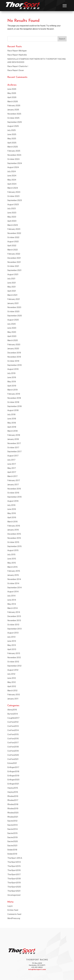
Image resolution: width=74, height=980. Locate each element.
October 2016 (13, 493)
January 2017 (13, 485)
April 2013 (12, 649)
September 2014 (15, 588)
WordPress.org (14, 918)
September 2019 (14, 365)
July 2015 (11, 555)
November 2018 (14, 398)
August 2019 (13, 369)
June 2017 (12, 464)
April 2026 (12, 97)
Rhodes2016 (13, 796)
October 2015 (13, 542)
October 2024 (13, 159)
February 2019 (14, 394)
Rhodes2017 (13, 800)
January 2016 (13, 530)
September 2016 (14, 497)
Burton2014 (13, 714)
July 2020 (12, 324)
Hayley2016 (13, 792)
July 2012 (11, 674)
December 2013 (14, 616)
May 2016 (12, 513)
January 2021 (13, 303)
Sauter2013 (12, 825)
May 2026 (12, 93)
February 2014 (14, 612)
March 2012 (12, 691)
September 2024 (15, 163)
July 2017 (11, 460)
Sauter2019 (12, 837)
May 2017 (12, 468)
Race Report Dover (16, 70)
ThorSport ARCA (15, 858)
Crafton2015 (13, 734)
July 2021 (11, 279)
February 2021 (14, 299)
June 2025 (12, 134)
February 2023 (14, 229)
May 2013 (12, 645)
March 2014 (13, 608)
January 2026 (13, 110)
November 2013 (14, 620)
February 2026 (14, 106)
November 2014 (14, 579)
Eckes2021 (12, 763)
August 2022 (13, 242)
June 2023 (12, 213)
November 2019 (14, 357)
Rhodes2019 (13, 809)
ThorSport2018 (14, 879)
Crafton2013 (13, 726)
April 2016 (12, 517)
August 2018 (13, 410)
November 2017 (14, 443)
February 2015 (14, 571)
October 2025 (13, 118)
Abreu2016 (12, 710)
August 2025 (13, 126)
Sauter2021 (12, 846)
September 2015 (14, 546)
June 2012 (12, 678)
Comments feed (14, 914)
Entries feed (13, 910)
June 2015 (12, 559)
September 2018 (14, 406)
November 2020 (14, 307)
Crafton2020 (13, 755)
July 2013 (11, 637)
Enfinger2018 (13, 771)
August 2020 (13, 320)
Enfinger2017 (13, 767)
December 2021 (14, 258)
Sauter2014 (13, 829)
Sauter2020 (13, 841)
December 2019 (14, 353)
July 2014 (11, 596)
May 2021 (12, 287)
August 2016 (13, 501)
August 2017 (13, 456)
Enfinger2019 (13, 776)
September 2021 (14, 270)
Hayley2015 (13, 788)
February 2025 (14, 151)
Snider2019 (12, 854)
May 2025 (12, 139)
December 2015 (14, 534)
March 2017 (12, 476)
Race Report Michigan (17, 51)
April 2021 (12, 291)
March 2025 (13, 147)
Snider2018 (12, 850)
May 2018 (12, 423)
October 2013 (13, 625)
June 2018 (12, 419)
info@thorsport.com (37, 969)
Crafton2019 (13, 751)
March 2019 (12, 390)
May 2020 (12, 332)
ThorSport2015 (14, 866)
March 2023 (13, 225)
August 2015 (13, 550)
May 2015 (12, 563)
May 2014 (12, 604)
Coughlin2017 (13, 718)
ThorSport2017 (14, 874)
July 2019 (11, 373)
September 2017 (14, 452)
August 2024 (13, 167)
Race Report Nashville (17, 55)
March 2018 (12, 431)
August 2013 (13, 633)
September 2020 (15, 316)
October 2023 (13, 196)
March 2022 (13, 250)
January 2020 (13, 349)
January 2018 (13, 439)
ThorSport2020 (14, 887)
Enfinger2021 (13, 784)
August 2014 (13, 592)
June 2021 (12, 283)
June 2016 (12, 509)
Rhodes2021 (13, 817)
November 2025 (14, 114)
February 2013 (14, 653)
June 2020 (12, 328)
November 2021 (14, 262)
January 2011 (13, 699)
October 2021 (13, 266)
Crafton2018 (13, 747)
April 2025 (12, 143)
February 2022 (14, 254)
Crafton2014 (13, 730)
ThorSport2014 (14, 862)
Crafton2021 (13, 759)
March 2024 (13, 188)
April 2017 (12, 472)
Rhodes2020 (13, 813)
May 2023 (12, 217)
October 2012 (13, 662)
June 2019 (12, 377)
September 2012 (14, 666)
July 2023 (12, 209)
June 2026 (12, 89)
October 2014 (13, 583)
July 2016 (11, 505)
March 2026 (13, 102)
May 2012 (12, 682)
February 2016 (14, 526)
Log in (10, 906)
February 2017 (14, 480)
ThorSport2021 (14, 891)
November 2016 (14, 489)
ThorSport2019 (14, 883)
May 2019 (12, 382)
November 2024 (14, 155)
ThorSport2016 (14, 870)
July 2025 (12, 130)
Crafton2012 (13, 722)
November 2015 (14, 538)
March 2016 (12, 522)
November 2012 (14, 658)
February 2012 (14, 695)
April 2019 (12, 386)
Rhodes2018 (13, 804)
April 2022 (12, 246)
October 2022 (13, 237)
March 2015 (12, 567)
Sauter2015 (12, 833)
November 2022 (14, 233)
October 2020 (13, 312)
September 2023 (15, 200)
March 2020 (13, 340)
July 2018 (11, 414)
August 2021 (13, 274)
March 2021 (12, 295)
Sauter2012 (12, 821)
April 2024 (12, 184)
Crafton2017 (13, 743)
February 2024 (14, 192)
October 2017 (13, 448)
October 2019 (13, 361)
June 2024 (12, 176)
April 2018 (12, 427)
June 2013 (12, 641)
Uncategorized (14, 895)
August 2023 (13, 205)
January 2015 (13, 575)
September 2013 (14, 629)
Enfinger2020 (13, 780)
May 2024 (12, 180)
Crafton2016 (13, 739)
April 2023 (12, 221)
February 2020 (14, 345)
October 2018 (13, 402)
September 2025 (15, 122)
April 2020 (12, 336)
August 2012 (13, 670)
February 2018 (14, 435)
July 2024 (12, 171)
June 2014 (12, 600)
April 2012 (12, 686)
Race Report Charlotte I (18, 66)
